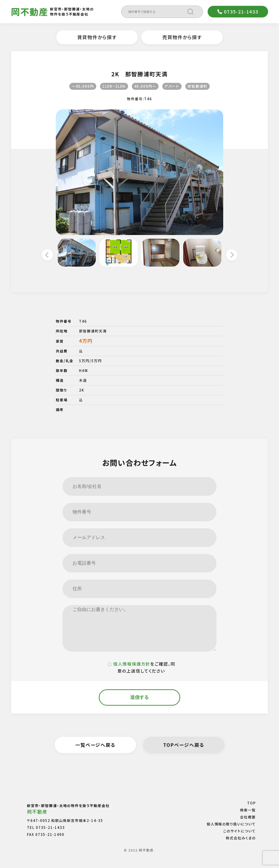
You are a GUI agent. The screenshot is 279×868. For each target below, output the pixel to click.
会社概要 (248, 817)
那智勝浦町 (198, 86)
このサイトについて (239, 831)
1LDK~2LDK (114, 86)
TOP (251, 803)
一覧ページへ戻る (95, 745)
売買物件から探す (182, 37)
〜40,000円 (83, 86)
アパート (172, 86)
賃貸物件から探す (97, 37)
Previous (47, 256)
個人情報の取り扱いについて (231, 824)
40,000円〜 (145, 86)
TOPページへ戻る (184, 745)
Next (232, 256)
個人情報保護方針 (132, 664)
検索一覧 (248, 810)
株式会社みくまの (241, 838)
